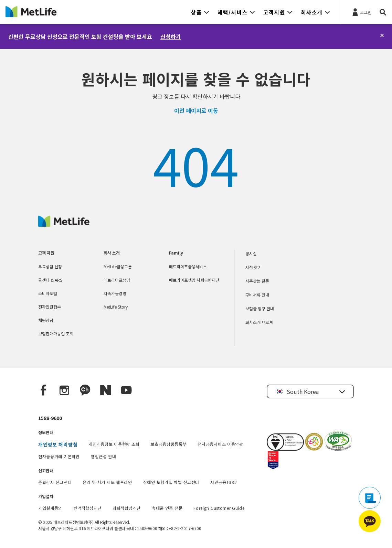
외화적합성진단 (127, 508)
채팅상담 (46, 320)
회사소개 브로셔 (259, 322)
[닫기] (382, 35)
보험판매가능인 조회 (56, 334)
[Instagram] (64, 390)
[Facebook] (44, 390)
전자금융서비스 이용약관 (220, 444)
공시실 (251, 253)
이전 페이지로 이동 (196, 110)
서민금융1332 (224, 482)
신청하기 (171, 36)
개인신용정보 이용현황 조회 (114, 444)
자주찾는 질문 (257, 281)
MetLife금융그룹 (118, 266)
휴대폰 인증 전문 (167, 508)
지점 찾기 (253, 267)
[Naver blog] (106, 390)
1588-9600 (50, 418)
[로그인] (361, 12)
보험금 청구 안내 (260, 308)
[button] (200, 12)
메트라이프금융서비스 (188, 266)
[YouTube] (126, 390)
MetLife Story (116, 307)
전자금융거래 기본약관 (59, 456)
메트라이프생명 (117, 280)
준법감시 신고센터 (55, 482)
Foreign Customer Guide (219, 508)
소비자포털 (48, 293)
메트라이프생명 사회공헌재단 (194, 280)
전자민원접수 (50, 307)
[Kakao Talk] (85, 390)
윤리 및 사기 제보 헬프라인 (107, 482)
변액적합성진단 (87, 508)
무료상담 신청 (50, 266)
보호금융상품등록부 (168, 444)
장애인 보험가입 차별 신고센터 (171, 482)
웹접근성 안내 (104, 456)
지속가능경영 (115, 293)
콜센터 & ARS (50, 280)
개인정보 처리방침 (58, 444)
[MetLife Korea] (64, 224)
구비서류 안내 (257, 295)
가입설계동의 (50, 508)
